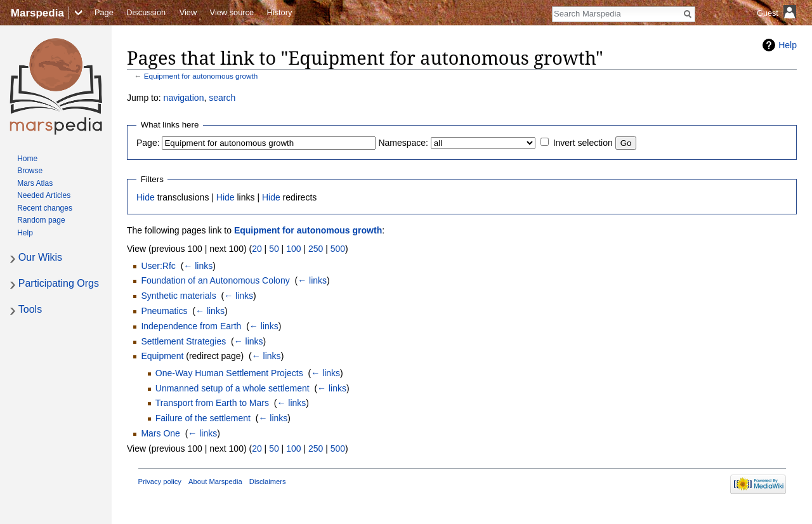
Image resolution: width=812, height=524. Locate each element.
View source (232, 12)
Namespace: (403, 143)
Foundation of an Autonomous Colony (215, 280)
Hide (146, 197)
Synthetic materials (178, 296)
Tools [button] (30, 309)
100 (293, 249)
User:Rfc (158, 266)
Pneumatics (164, 311)
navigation (184, 98)
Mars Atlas (35, 183)
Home (27, 159)
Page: (148, 143)
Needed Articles (44, 195)
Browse (30, 171)
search (222, 98)
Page (104, 12)
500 (338, 249)
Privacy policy (160, 481)
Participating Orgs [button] (59, 283)
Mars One (160, 433)
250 (316, 249)
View (188, 12)
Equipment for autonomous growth (201, 76)
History (280, 12)
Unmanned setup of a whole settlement (232, 388)
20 (257, 249)
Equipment (162, 356)
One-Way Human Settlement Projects (229, 373)
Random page (41, 220)
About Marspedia (215, 481)
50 (274, 249)
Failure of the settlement (203, 418)
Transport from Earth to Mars (212, 403)
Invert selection (583, 143)
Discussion (146, 12)
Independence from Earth (191, 326)
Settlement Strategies (183, 341)
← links (198, 266)
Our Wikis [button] (40, 257)
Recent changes (45, 208)
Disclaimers (268, 481)
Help (788, 45)
